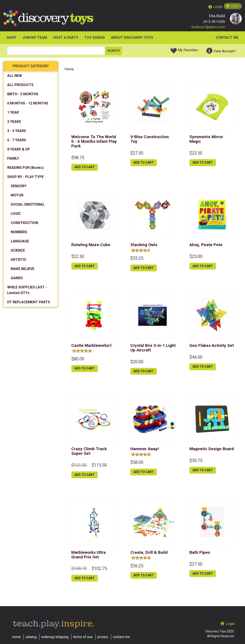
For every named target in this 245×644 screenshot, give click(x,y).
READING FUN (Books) (25, 169)
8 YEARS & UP (19, 150)
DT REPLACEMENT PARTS (29, 303)
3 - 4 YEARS (17, 132)
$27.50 (137, 154)
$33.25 (137, 259)
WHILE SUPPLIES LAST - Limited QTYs (27, 291)
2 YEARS (14, 123)
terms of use (83, 637)
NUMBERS (19, 233)
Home (69, 70)
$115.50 (99, 466)
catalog (31, 637)
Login (217, 7)
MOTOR (17, 196)
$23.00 (196, 258)
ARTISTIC (19, 261)
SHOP (11, 39)
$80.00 (78, 360)
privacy (103, 637)
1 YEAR (13, 114)
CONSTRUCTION (24, 224)
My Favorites (188, 51)
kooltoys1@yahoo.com (208, 28)
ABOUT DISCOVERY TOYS (132, 39)
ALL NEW (15, 77)
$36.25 (137, 567)
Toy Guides (95, 39)
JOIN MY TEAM (35, 39)
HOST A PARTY (66, 39)
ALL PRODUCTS (20, 86)
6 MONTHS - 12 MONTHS (28, 104)
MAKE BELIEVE (23, 270)
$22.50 (196, 154)
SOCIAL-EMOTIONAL (28, 206)
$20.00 (137, 363)
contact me (121, 637)
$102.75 (99, 570)
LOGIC (16, 215)
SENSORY (19, 187)
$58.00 (137, 463)
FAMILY (13, 160)
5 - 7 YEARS (17, 141)
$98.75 (78, 159)
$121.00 (79, 466)
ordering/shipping (55, 637)
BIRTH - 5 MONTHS (23, 95)
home (17, 637)
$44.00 (196, 358)
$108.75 (79, 570)
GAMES (17, 279)
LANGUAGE (20, 242)
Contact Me (227, 39)
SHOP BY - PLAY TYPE (25, 178)
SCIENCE (18, 251)
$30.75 (196, 462)
